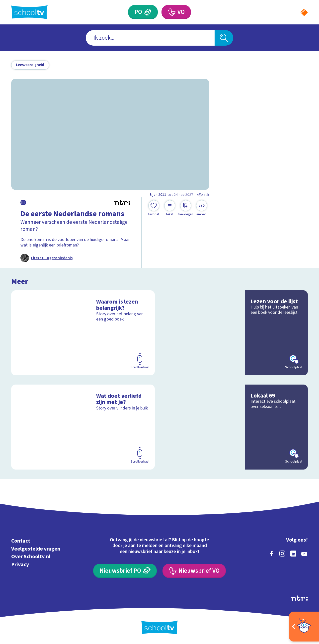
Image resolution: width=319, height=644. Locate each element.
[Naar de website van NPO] (304, 12)
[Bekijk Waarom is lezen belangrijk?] (83, 333)
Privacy (20, 565)
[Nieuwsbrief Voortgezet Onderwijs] (194, 571)
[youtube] (304, 554)
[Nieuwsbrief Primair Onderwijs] (125, 571)
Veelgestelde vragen (36, 549)
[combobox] (150, 38)
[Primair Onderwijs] (148, 12)
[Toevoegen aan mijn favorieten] (154, 208)
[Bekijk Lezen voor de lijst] (236, 333)
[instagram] (282, 554)
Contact (21, 541)
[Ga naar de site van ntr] (299, 598)
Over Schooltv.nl (31, 557)
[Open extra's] (304, 627)
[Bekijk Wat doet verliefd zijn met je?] (83, 427)
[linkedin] (293, 554)
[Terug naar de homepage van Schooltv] (29, 12)
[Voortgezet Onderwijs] (171, 12)
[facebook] (271, 554)
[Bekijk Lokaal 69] (236, 427)
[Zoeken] (224, 38)
